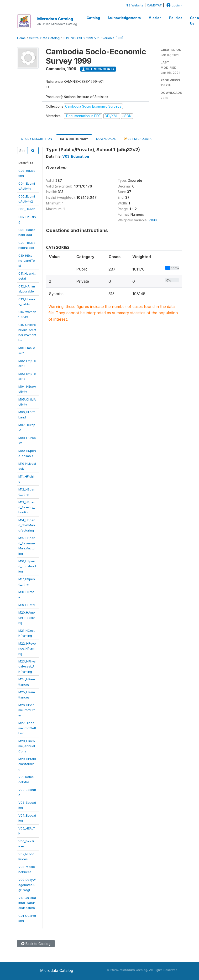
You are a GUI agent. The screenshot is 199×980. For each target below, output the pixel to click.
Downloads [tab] (106, 139)
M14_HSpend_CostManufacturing (27, 525)
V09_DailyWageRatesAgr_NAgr (27, 885)
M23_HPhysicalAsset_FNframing (27, 666)
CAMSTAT (154, 5)
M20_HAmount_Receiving (27, 618)
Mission (155, 18)
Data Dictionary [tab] (74, 139)
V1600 (153, 220)
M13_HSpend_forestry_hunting (27, 507)
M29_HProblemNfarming (27, 764)
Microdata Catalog (55, 19)
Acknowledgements (124, 18)
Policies (176, 18)
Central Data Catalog (44, 38)
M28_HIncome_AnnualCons (27, 746)
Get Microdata (98, 69)
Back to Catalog (36, 944)
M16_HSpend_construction (27, 566)
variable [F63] (113, 38)
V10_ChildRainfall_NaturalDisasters (27, 903)
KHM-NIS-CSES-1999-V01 (81, 38)
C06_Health (27, 209)
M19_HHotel (27, 605)
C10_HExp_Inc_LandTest (27, 261)
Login (173, 5)
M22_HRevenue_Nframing (27, 649)
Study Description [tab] (37, 139)
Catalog (93, 18)
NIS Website (135, 5)
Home (21, 38)
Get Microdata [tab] (138, 138)
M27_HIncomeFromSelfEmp (27, 728)
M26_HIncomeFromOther (27, 710)
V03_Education (76, 156)
